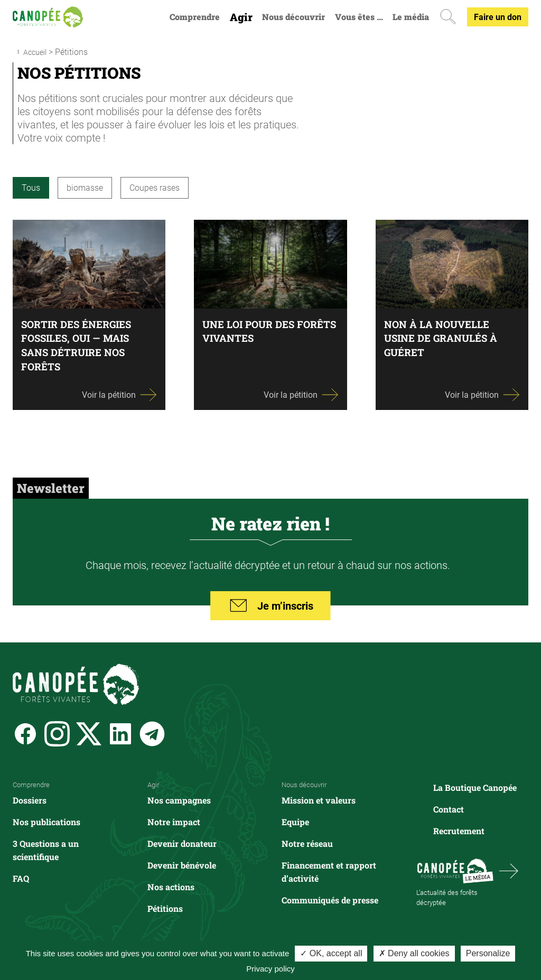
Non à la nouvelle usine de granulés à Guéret (445, 337)
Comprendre (195, 17)
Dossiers (30, 800)
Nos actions (171, 886)
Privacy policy (270, 969)
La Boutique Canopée (475, 787)
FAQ (21, 878)
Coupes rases (155, 187)
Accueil (37, 52)
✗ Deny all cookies (414, 953)
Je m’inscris (271, 606)
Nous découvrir (293, 17)
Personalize (488, 953)
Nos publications (46, 821)
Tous (31, 187)
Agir (241, 17)
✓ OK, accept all (331, 953)
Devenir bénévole (182, 865)
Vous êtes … (359, 17)
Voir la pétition (119, 394)
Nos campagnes (179, 800)
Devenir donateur (182, 843)
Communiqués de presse (330, 899)
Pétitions (165, 908)
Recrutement (459, 830)
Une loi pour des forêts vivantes (252, 330)
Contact (449, 809)
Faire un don (498, 17)
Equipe (295, 821)
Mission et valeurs (319, 800)
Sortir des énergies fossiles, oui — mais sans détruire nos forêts (81, 344)
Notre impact (174, 821)
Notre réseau (307, 843)
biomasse (85, 187)
